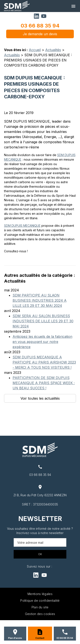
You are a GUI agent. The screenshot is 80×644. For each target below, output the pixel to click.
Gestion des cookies (40, 614)
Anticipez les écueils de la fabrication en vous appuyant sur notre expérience (42, 342)
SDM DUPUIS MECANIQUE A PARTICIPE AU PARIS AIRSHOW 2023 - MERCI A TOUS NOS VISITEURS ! (44, 362)
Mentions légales (40, 594)
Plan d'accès (15, 638)
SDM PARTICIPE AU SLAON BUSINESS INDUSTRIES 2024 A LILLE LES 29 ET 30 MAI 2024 (40, 300)
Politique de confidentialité (40, 601)
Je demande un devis (40, 34)
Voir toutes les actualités (40, 398)
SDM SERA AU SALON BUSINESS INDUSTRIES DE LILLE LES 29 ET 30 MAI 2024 (43, 321)
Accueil (35, 50)
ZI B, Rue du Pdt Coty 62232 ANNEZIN (40, 495)
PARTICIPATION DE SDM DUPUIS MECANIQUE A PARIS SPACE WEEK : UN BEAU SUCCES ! (44, 383)
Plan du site (40, 607)
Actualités (53, 50)
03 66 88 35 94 (40, 26)
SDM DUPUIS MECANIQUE (22, 226)
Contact (40, 638)
